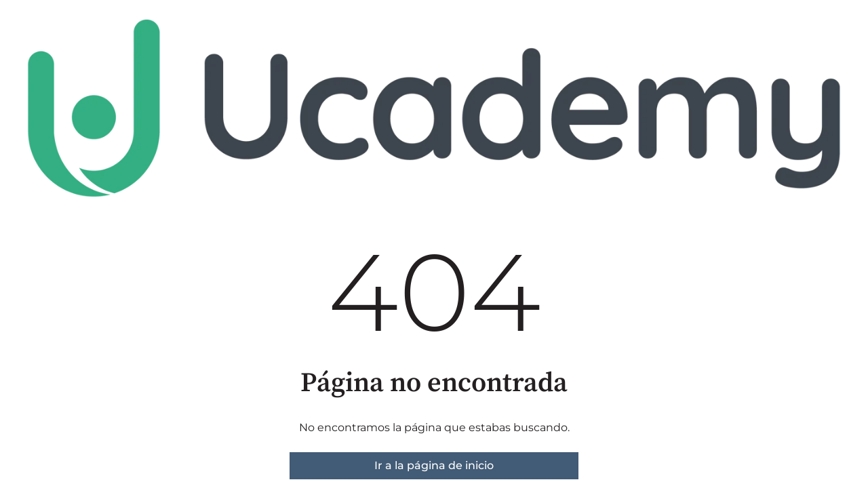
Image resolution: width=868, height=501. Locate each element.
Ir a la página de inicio (434, 465)
